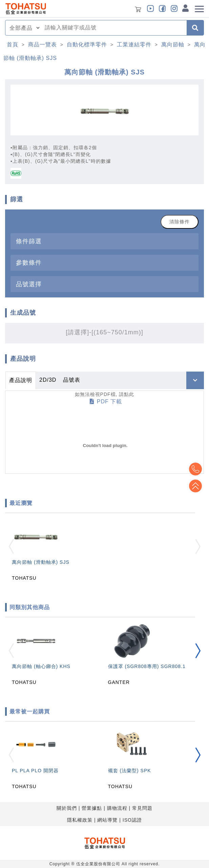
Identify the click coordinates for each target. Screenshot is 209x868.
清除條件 (180, 222)
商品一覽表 (43, 44)
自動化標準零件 (87, 44)
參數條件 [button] (29, 262)
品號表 (72, 380)
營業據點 (92, 808)
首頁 (13, 44)
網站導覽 (107, 820)
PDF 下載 (106, 402)
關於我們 (67, 808)
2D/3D (48, 380)
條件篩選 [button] (29, 241)
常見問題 (142, 808)
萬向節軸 (173, 44)
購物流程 (117, 808)
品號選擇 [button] (29, 284)
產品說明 (21, 380)
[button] (198, 651)
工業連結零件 (134, 44)
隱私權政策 (80, 820)
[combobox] (114, 28)
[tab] (104, 241)
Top (195, 486)
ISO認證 (132, 820)
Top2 (195, 469)
